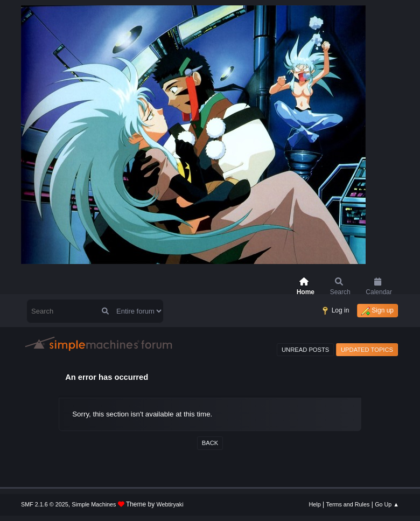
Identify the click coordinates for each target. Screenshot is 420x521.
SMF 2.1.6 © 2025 (45, 504)
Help (315, 504)
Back (210, 443)
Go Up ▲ (387, 504)
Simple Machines (94, 504)
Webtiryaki (170, 504)
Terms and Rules (348, 504)
